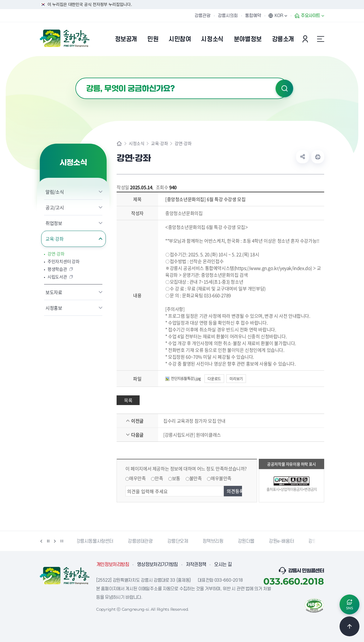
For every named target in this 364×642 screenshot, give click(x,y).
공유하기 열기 (303, 157)
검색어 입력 (76, 78)
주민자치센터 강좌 (63, 262)
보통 (176, 478)
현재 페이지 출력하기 (318, 157)
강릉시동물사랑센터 (96, 541)
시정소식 (136, 144)
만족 (159, 478)
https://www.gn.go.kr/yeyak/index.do (273, 268)
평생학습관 (57, 269)
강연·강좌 (56, 254)
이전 (41, 541)
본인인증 (306, 39)
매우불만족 (221, 478)
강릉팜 (316, 541)
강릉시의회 (228, 16)
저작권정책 (196, 565)
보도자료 (54, 292)
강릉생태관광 (141, 541)
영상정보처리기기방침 (158, 565)
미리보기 (236, 378)
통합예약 (253, 16)
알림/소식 (55, 192)
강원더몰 (247, 541)
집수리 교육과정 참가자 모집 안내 (194, 421)
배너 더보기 (62, 541)
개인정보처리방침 (113, 565)
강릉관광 (202, 16)
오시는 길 (223, 565)
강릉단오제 (179, 541)
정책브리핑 (214, 541)
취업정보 (54, 223)
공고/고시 (55, 207)
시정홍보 (54, 308)
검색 (284, 88)
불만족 (196, 478)
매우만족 (137, 478)
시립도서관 (57, 277)
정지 (48, 541)
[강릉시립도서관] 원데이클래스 (192, 435)
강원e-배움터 (282, 541)
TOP (349, 626)
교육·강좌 (55, 239)
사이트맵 (320, 39)
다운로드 (214, 378)
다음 (55, 541)
